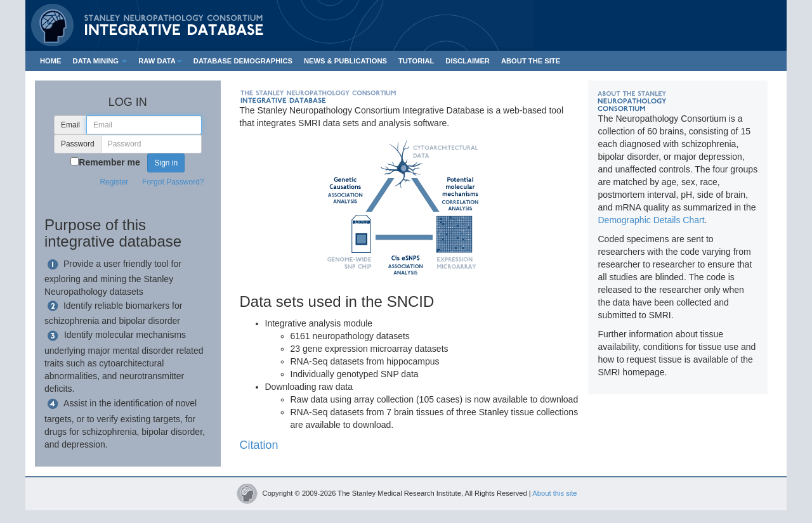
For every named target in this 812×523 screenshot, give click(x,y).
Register (114, 182)
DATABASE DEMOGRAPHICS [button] (243, 61)
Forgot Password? (173, 182)
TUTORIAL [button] (416, 61)
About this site (554, 493)
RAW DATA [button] (160, 61)
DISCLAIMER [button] (468, 61)
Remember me (109, 162)
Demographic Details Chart (651, 220)
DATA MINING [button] (100, 61)
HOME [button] (51, 61)
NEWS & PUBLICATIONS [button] (345, 61)
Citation (259, 445)
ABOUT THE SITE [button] (531, 61)
